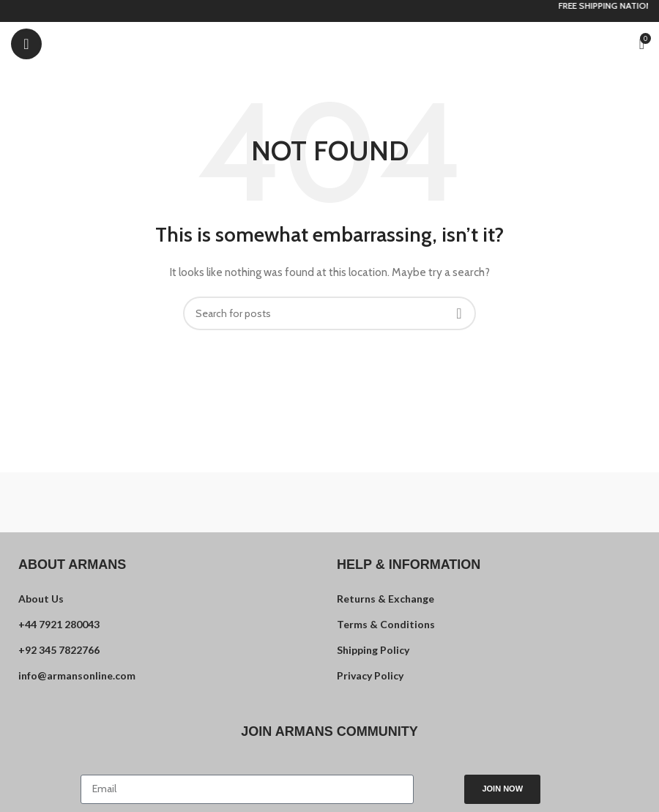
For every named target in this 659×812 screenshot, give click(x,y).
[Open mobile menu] (26, 44)
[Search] (329, 313)
